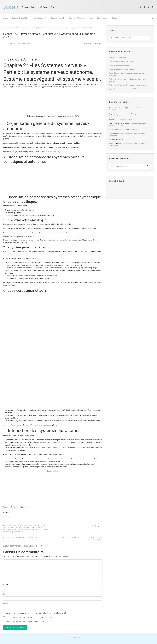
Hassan (112, 143)
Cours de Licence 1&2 (22, 28)
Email (6, 594)
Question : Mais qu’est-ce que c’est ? (122, 61)
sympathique (10, 532)
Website (6, 604)
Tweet (5, 507)
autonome (6, 528)
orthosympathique (26, 530)
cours (17, 528)
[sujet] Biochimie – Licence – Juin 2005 (123, 89)
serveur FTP (53, 116)
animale (43, 525)
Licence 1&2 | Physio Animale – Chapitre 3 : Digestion (24, 537)
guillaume (27, 43)
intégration (22, 528)
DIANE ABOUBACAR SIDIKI (118, 130)
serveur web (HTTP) (71, 116)
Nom (6, 585)
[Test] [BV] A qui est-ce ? (117, 58)
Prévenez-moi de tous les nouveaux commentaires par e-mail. (29, 617)
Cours (12, 28)
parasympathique (37, 530)
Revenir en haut (53, 471)
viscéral (23, 532)
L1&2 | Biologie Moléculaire (128, 120)
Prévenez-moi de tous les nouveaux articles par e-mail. (26, 622)
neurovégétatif (7, 530)
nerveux (28, 528)
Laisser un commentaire (94, 43)
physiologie (47, 530)
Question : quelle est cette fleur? (120, 65)
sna (4, 532)
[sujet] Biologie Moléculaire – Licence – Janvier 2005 (128, 85)
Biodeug (11, 7)
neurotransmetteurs (37, 528)
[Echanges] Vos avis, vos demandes (121, 69)
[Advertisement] (53, 52)
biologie (12, 528)
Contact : (134, 130)
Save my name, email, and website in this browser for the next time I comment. (36, 613)
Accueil (5, 28)
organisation (16, 530)
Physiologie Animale (37, 28)
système (17, 532)
